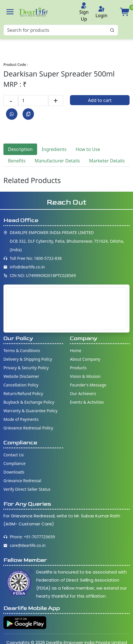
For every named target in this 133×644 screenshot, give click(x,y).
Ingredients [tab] (54, 149)
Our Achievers (83, 393)
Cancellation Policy (21, 385)
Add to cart (100, 100)
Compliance (14, 463)
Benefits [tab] (17, 161)
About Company (85, 359)
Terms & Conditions (22, 351)
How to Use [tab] (88, 149)
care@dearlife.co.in (28, 545)
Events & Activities (87, 402)
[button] (10, 12)
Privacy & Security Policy (26, 368)
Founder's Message (88, 385)
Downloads (14, 472)
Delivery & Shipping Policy (28, 359)
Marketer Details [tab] (107, 161)
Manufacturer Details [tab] (57, 161)
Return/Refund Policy (23, 393)
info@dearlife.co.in (27, 267)
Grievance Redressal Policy (28, 428)
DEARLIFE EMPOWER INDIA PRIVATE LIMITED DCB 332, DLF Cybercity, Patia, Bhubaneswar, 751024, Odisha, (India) (67, 241)
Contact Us (14, 455)
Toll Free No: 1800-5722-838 (36, 258)
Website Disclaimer (21, 376)
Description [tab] (20, 149)
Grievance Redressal (22, 481)
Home (76, 351)
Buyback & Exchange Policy (29, 402)
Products (78, 368)
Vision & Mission (85, 376)
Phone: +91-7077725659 (32, 537)
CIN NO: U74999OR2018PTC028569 (43, 275)
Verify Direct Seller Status (27, 489)
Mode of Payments (21, 419)
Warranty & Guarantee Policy (30, 411)
